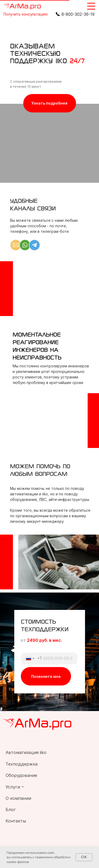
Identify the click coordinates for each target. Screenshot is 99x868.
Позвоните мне (46, 676)
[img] (22, 7)
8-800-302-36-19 (78, 14)
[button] (26, 14)
